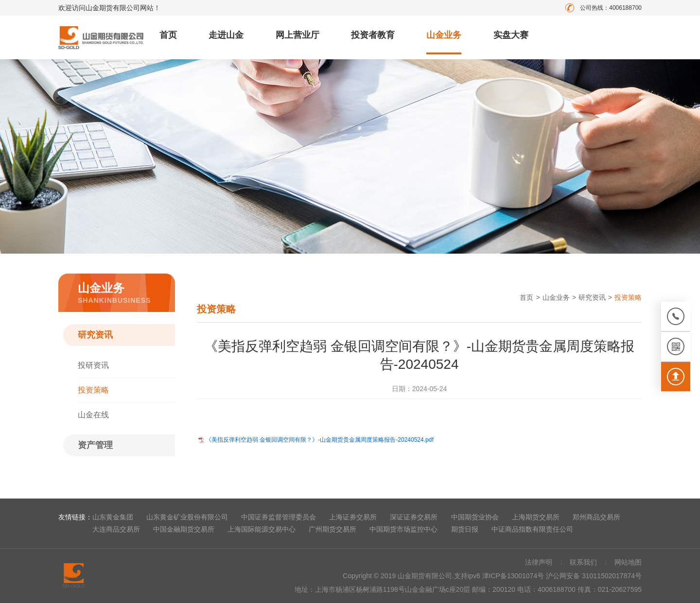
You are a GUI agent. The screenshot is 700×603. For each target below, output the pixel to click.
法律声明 (539, 562)
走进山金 (226, 35)
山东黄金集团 (113, 517)
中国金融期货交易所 (184, 529)
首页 (168, 35)
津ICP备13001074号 (514, 576)
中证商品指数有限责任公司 (532, 529)
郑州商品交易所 (596, 517)
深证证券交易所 (414, 517)
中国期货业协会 (475, 517)
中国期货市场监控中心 (403, 529)
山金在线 (93, 415)
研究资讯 (95, 335)
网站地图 (628, 562)
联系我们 (583, 562)
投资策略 (93, 390)
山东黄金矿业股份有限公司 (187, 517)
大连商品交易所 (116, 529)
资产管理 (95, 445)
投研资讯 (93, 365)
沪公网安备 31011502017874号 (594, 576)
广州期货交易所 (332, 529)
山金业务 (444, 35)
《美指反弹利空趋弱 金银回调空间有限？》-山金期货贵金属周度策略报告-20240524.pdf (320, 440)
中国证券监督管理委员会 (279, 517)
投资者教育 (373, 35)
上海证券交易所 (353, 517)
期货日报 (465, 529)
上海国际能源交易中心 (262, 529)
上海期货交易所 (536, 517)
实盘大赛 (511, 35)
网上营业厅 (297, 35)
